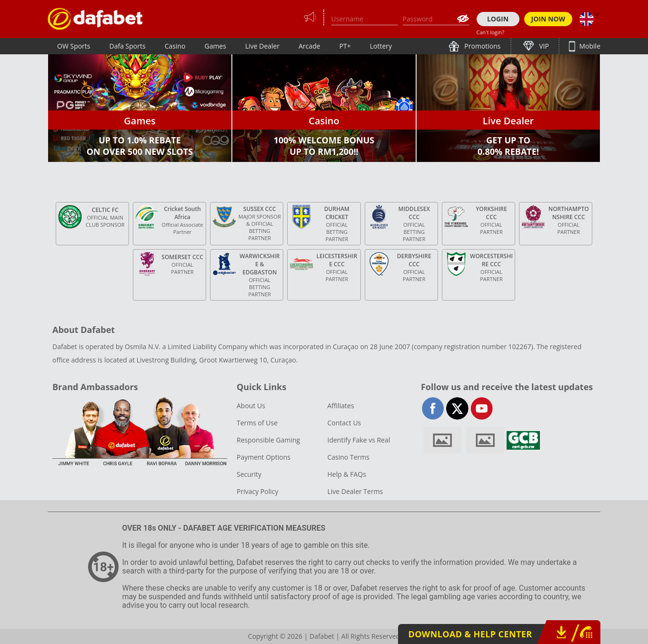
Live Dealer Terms (355, 491)
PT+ (345, 46)
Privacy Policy (257, 491)
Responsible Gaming (268, 440)
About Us (251, 406)
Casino (175, 46)
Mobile (589, 46)
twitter (457, 408)
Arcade (309, 46)
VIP (543, 46)
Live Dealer (262, 46)
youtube (482, 408)
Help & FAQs (346, 474)
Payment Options (264, 457)
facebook (433, 408)
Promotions (482, 46)
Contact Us (344, 423)
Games (215, 46)
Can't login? (491, 32)
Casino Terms (348, 457)
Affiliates (340, 406)
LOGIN (498, 19)
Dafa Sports (128, 46)
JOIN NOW (548, 19)
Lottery (381, 46)
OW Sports (74, 46)
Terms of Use (257, 423)
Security (249, 474)
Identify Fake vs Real (359, 440)
